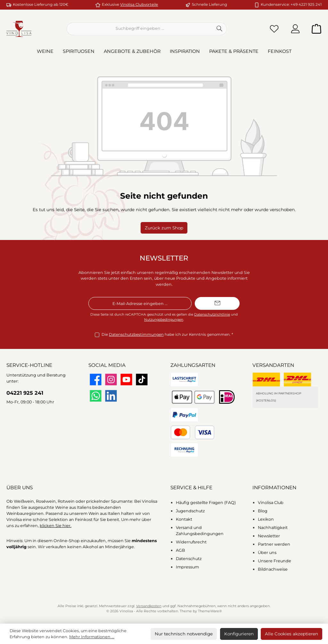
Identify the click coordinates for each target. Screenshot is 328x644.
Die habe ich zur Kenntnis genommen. (167, 335)
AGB (180, 550)
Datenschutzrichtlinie (212, 314)
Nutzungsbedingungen (164, 320)
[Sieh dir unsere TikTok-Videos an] (142, 380)
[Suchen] (220, 29)
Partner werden (274, 544)
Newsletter (269, 536)
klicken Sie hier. (56, 526)
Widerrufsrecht (191, 542)
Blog (263, 511)
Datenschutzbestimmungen (136, 334)
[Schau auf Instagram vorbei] (111, 380)
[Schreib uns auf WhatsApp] (96, 396)
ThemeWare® (210, 611)
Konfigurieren (239, 634)
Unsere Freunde (275, 561)
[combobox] (140, 29)
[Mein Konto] (295, 29)
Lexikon (266, 519)
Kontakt (184, 519)
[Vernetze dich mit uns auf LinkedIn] (111, 396)
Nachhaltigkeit (273, 528)
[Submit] (217, 303)
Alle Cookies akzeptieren (291, 634)
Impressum (187, 567)
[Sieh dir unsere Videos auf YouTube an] (126, 380)
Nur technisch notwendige (184, 634)
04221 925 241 (25, 393)
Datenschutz (189, 559)
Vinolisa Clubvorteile (139, 4)
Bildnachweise (273, 569)
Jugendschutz (190, 511)
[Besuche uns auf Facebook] (96, 380)
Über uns (267, 553)
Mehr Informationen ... (92, 637)
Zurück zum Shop (164, 228)
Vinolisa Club (271, 503)
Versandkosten (149, 606)
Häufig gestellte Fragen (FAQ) (206, 503)
